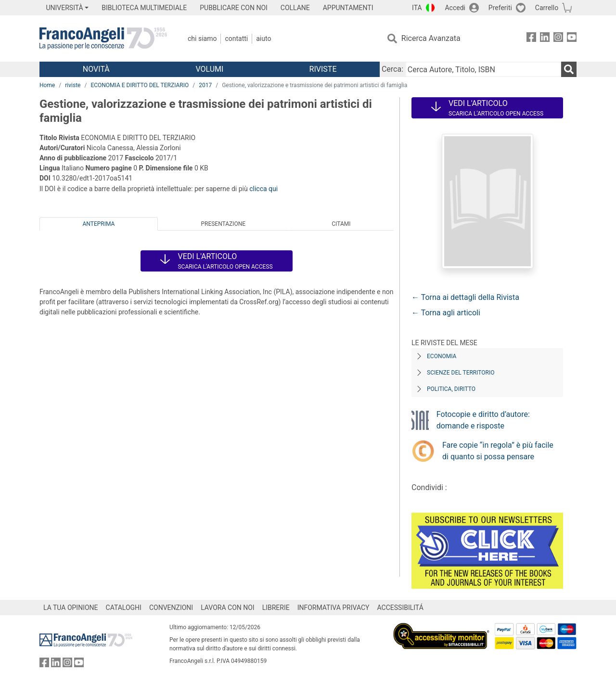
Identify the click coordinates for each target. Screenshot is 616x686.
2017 (205, 85)
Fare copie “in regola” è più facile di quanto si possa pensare (498, 451)
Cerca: (392, 69)
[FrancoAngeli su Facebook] (531, 39)
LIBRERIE (276, 608)
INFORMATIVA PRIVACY (334, 608)
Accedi (455, 8)
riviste (73, 85)
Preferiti (500, 8)
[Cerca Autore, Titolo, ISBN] (483, 69)
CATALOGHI (124, 608)
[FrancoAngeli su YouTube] (572, 39)
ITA (417, 8)
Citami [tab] (341, 224)
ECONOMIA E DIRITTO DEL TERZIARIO (140, 85)
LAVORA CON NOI (228, 608)
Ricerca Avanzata (431, 38)
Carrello (547, 8)
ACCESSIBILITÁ (400, 608)
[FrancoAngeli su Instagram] (558, 39)
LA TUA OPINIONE (71, 608)
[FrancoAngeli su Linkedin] (545, 39)
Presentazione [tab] (223, 224)
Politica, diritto (451, 389)
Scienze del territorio (461, 373)
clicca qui (263, 189)
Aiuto (263, 39)
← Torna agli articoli (446, 313)
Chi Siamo (202, 39)
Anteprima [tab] (99, 224)
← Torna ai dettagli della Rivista (465, 297)
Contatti (236, 39)
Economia (442, 356)
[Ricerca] (569, 69)
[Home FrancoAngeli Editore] (103, 39)
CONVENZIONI (171, 608)
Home (47, 85)
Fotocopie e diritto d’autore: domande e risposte (483, 420)
